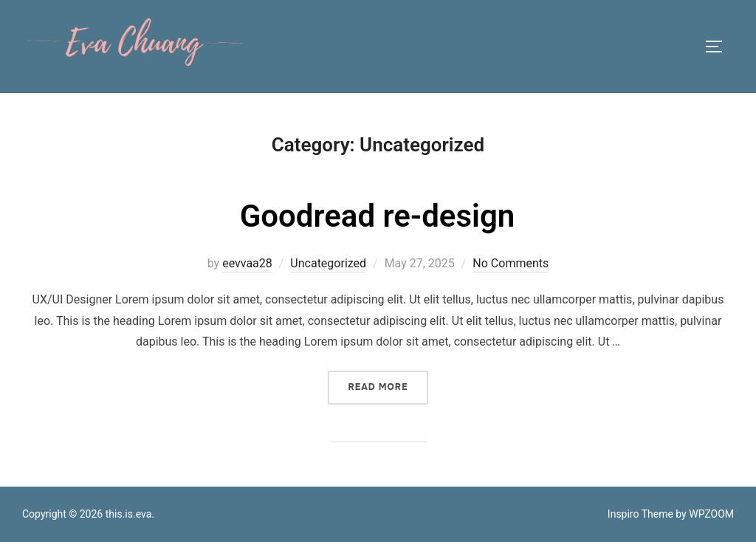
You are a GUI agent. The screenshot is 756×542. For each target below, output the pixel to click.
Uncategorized (328, 263)
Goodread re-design (378, 216)
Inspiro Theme (640, 514)
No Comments (511, 263)
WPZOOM (711, 514)
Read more (388, 386)
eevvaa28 (247, 263)
